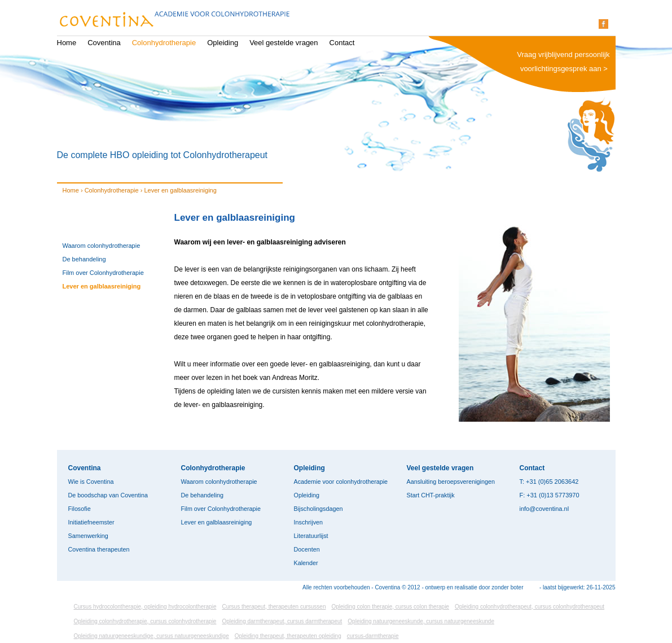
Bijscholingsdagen (319, 509)
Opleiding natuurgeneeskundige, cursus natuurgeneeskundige (151, 636)
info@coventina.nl (544, 509)
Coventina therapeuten (99, 549)
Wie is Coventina (91, 482)
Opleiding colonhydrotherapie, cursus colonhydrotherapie (145, 621)
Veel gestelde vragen (284, 43)
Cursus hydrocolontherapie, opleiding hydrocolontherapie (145, 607)
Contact (342, 43)
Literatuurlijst (311, 536)
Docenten (307, 549)
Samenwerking (88, 536)
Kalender (306, 563)
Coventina (104, 43)
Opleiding (223, 43)
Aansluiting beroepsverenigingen (451, 482)
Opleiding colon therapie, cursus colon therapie (390, 607)
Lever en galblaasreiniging (102, 286)
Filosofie (80, 509)
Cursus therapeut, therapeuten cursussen (274, 607)
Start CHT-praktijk (431, 495)
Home (67, 43)
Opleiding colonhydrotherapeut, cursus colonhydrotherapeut (530, 607)
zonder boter (507, 587)
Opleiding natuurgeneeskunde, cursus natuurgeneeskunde (421, 621)
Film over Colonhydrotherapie (103, 273)
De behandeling (84, 259)
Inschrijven (309, 522)
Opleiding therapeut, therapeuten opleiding (288, 636)
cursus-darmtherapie (373, 636)
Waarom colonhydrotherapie (102, 246)
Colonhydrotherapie (164, 43)
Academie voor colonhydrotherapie (341, 482)
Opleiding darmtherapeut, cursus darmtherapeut (282, 621)
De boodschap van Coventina (108, 495)
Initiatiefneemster (91, 522)
